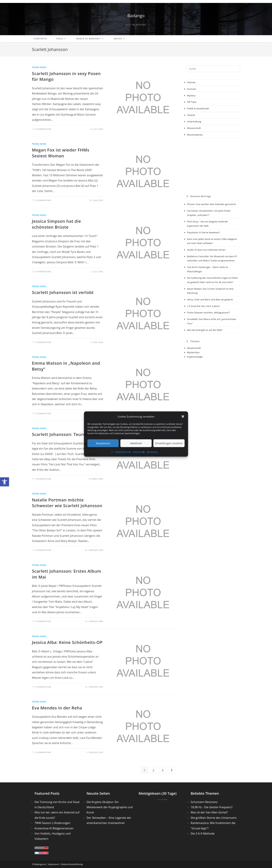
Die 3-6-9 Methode (203, 834)
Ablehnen (136, 443)
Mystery (191, 96)
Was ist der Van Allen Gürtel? (209, 812)
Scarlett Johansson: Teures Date (65, 434)
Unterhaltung (194, 121)
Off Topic (192, 102)
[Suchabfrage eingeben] (214, 69)
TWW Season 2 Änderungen (52, 823)
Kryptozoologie (195, 357)
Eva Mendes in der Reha (57, 708)
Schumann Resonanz (204, 802)
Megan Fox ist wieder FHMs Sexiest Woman (61, 153)
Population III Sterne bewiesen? (203, 232)
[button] (5, 482)
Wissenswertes (195, 135)
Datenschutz (139, 452)
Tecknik (191, 115)
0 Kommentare (43, 129)
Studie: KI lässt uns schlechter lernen (206, 250)
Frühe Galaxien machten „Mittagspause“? (209, 313)
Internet (191, 82)
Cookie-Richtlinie (123, 452)
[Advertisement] (214, 167)
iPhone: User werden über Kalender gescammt (211, 204)
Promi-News (39, 67)
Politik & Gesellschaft (198, 108)
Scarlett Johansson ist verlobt (63, 292)
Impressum (152, 452)
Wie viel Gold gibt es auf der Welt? (205, 330)
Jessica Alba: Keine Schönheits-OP (67, 642)
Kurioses (192, 89)
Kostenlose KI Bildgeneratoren (54, 828)
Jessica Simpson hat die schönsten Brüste (56, 224)
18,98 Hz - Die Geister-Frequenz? (212, 807)
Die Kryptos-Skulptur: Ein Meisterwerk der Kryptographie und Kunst (110, 807)
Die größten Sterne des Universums (214, 818)
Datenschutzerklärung (72, 864)
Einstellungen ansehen (169, 443)
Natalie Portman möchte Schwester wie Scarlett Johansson (67, 503)
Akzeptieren (103, 443)
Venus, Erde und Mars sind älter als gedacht (210, 300)
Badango (136, 16)
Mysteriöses (193, 352)
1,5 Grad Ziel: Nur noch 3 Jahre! (203, 306)
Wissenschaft (194, 128)
